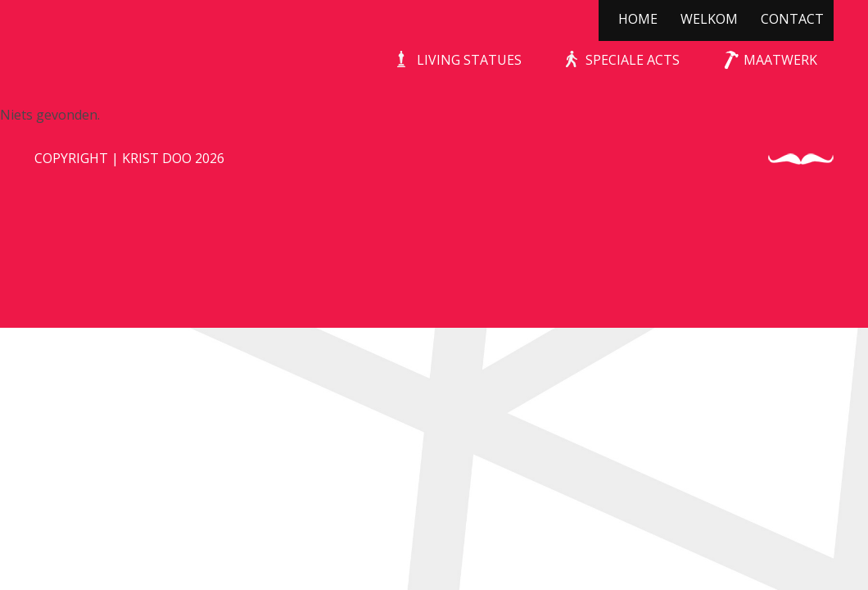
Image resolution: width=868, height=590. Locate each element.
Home (638, 19)
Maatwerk (780, 60)
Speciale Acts (633, 60)
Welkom (709, 19)
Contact (792, 19)
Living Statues (469, 60)
